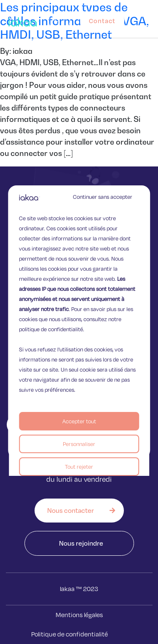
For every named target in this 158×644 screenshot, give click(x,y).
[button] (150, 19)
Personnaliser (79, 444)
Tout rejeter (79, 467)
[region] (79, 322)
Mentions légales (79, 615)
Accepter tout (79, 421)
